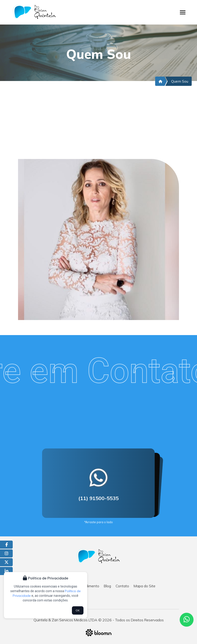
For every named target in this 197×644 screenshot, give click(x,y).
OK (78, 610)
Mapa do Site (145, 586)
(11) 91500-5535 (98, 498)
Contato (122, 586)
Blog (107, 586)
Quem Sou (180, 81)
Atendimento (88, 586)
